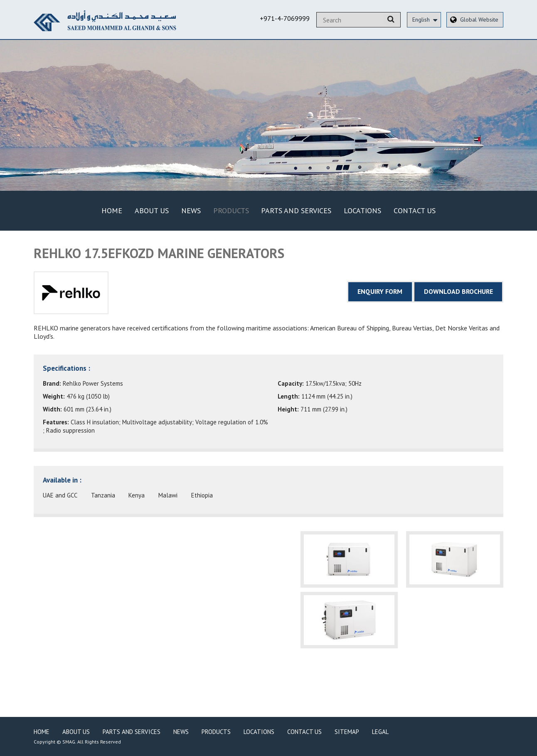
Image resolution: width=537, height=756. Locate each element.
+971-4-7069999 (285, 18)
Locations (362, 211)
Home (112, 211)
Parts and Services (296, 211)
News (191, 211)
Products (231, 211)
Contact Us (415, 211)
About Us (152, 211)
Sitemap (347, 732)
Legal (380, 732)
